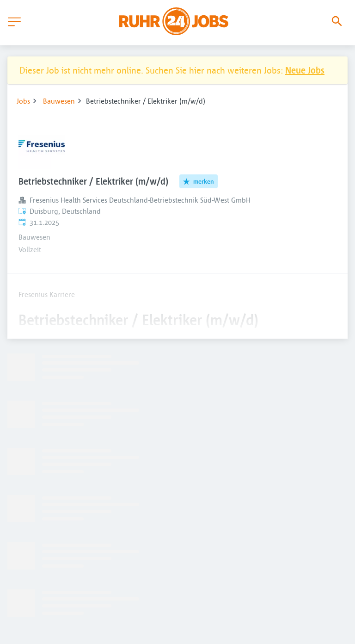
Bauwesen (59, 101)
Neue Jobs (305, 70)
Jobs (23, 101)
